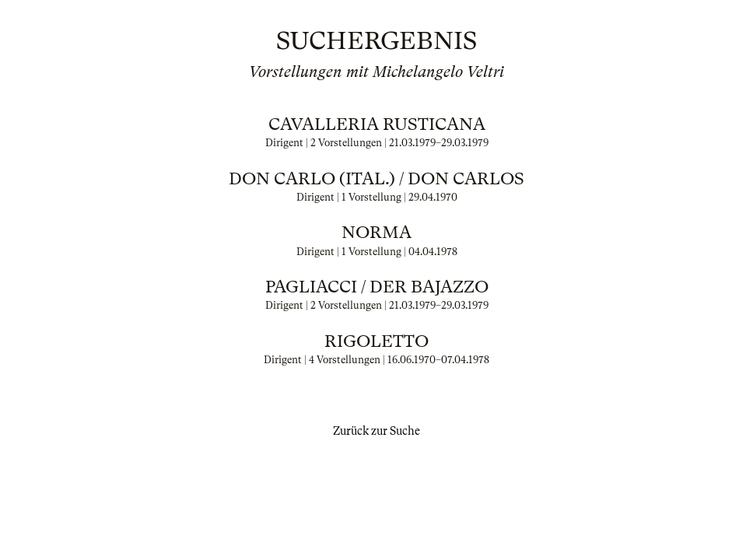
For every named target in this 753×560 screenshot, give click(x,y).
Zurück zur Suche (376, 431)
